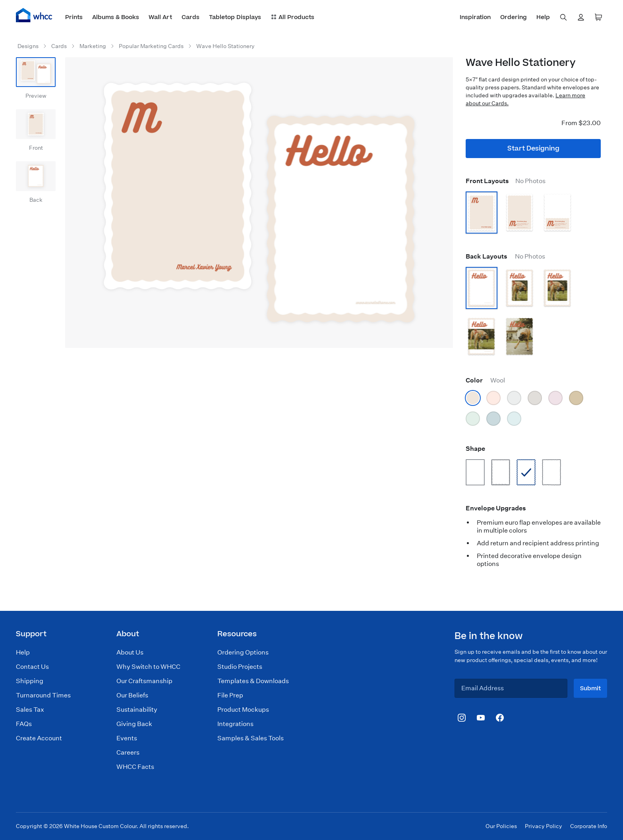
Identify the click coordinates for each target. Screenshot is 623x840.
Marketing (93, 46)
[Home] (34, 15)
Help (23, 652)
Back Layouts (505, 256)
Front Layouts (506, 181)
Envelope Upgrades (496, 508)
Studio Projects (240, 667)
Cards (59, 46)
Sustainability (137, 710)
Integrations (235, 724)
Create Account (39, 738)
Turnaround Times (43, 695)
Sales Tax (30, 710)
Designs (28, 46)
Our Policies (501, 826)
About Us (130, 652)
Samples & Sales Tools (251, 738)
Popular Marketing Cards (151, 46)
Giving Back (134, 724)
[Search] (563, 17)
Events (127, 738)
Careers (128, 752)
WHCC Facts (135, 767)
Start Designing (533, 149)
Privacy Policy (544, 826)
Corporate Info (589, 826)
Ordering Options (243, 652)
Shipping (30, 681)
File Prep (230, 695)
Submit (590, 688)
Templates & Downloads (253, 681)
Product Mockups (243, 710)
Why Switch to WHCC (148, 667)
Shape (475, 449)
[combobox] (563, 17)
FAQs (24, 724)
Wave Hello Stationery (225, 46)
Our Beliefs (132, 695)
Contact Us (32, 667)
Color (485, 380)
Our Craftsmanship (144, 681)
